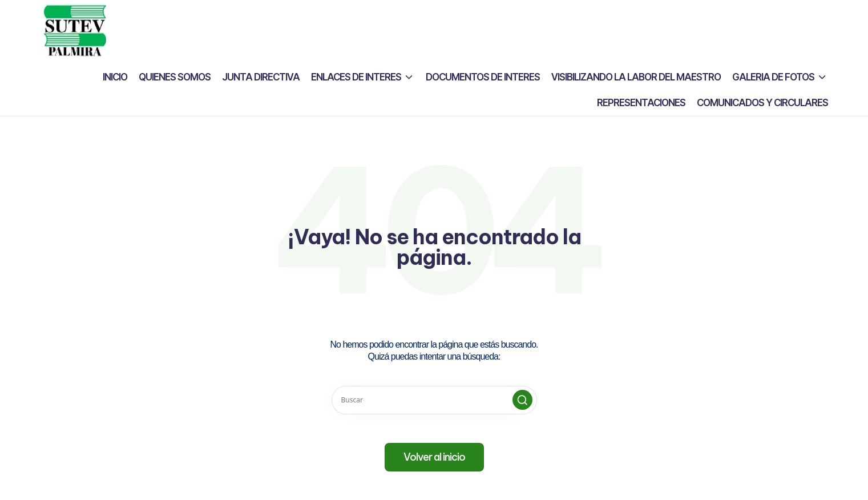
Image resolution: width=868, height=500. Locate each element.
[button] (522, 400)
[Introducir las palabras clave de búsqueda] (434, 400)
